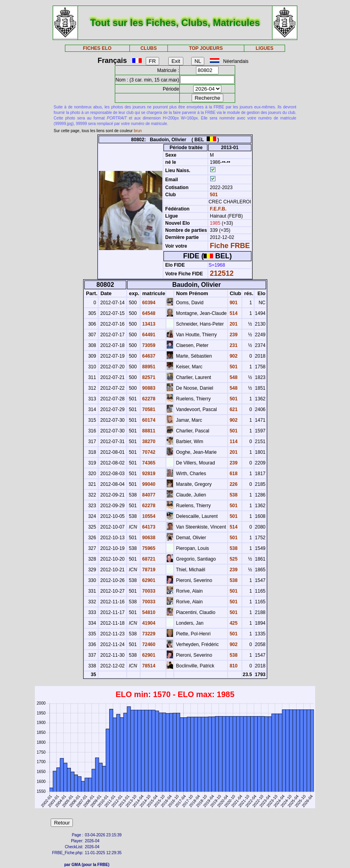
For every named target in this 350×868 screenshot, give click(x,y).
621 (233, 409)
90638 (148, 538)
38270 (148, 442)
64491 (148, 335)
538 (233, 495)
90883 (148, 388)
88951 (148, 367)
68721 (148, 559)
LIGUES (265, 48)
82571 (148, 377)
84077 (148, 495)
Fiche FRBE (230, 246)
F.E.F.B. (218, 209)
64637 (148, 356)
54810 (148, 612)
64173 (148, 527)
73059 (148, 345)
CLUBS (149, 48)
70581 (148, 409)
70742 (148, 452)
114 (233, 442)
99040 (148, 484)
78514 (148, 666)
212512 (222, 273)
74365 (148, 463)
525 (233, 559)
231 (233, 345)
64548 (148, 313)
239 (233, 335)
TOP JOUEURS (206, 48)
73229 (148, 634)
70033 (148, 591)
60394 (148, 303)
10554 (148, 516)
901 (233, 303)
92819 (148, 474)
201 (233, 324)
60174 (148, 420)
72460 (148, 644)
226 (233, 484)
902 (233, 356)
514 (233, 313)
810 (233, 666)
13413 (148, 324)
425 (233, 623)
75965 (148, 548)
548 (233, 377)
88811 (148, 431)
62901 (148, 580)
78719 (148, 570)
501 (213, 195)
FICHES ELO (97, 48)
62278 (148, 399)
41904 (148, 623)
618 (233, 474)
